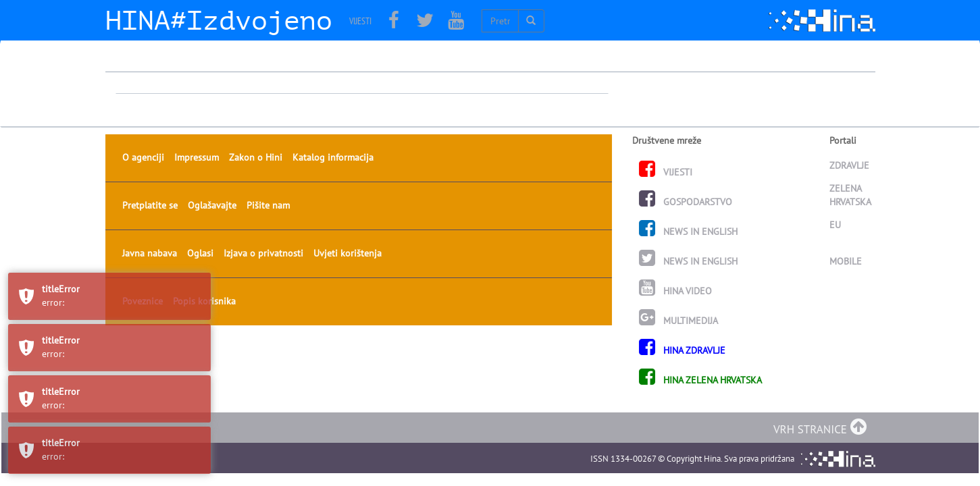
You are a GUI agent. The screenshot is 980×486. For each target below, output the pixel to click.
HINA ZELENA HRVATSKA (700, 312)
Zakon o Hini (256, 89)
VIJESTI (360, 21)
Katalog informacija (333, 89)
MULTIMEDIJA (678, 252)
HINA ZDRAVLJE (682, 282)
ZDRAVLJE (850, 97)
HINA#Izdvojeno (219, 21)
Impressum (197, 89)
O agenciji (143, 89)
